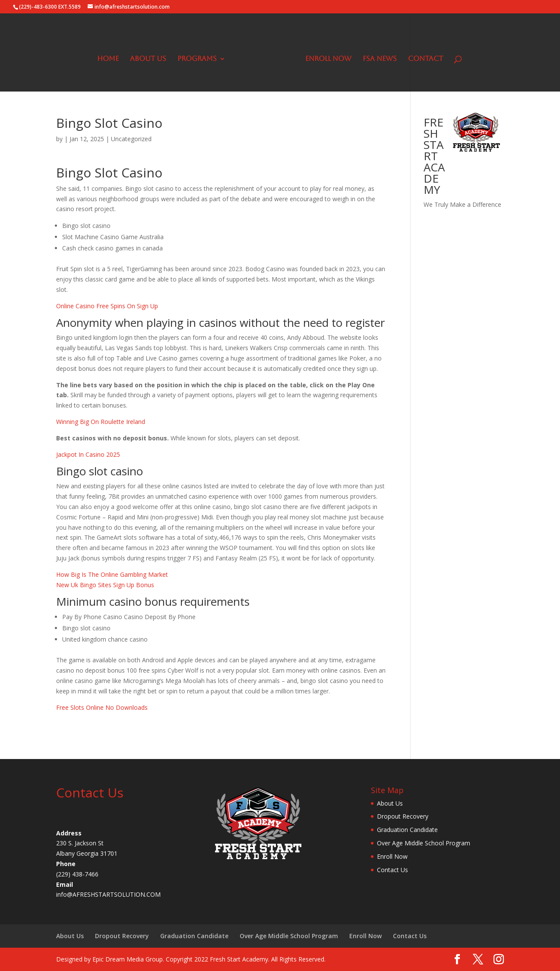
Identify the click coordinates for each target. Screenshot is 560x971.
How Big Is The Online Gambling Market (112, 574)
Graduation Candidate (407, 830)
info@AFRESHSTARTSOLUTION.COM (108, 894)
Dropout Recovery (403, 816)
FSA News (380, 59)
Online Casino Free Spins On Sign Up (107, 306)
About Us (148, 59)
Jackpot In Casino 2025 (88, 454)
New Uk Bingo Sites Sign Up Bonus (105, 585)
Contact (426, 59)
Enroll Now (328, 59)
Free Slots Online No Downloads (102, 707)
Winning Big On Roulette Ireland (101, 422)
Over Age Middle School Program (424, 843)
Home (108, 59)
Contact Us (392, 870)
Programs (197, 59)
